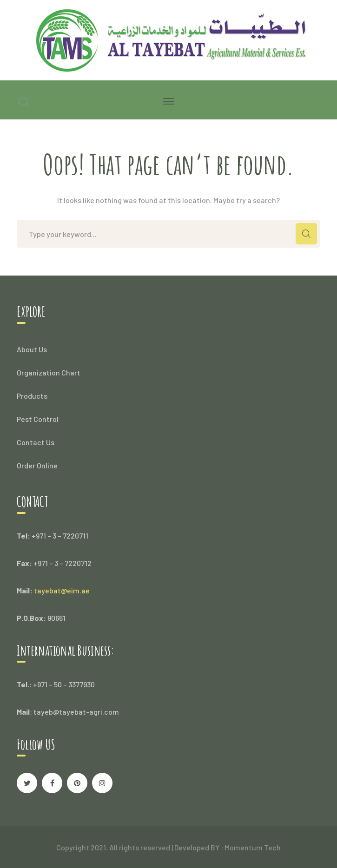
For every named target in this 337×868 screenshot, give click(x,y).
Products (32, 396)
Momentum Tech (253, 847)
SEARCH (306, 234)
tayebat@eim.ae (62, 590)
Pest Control (38, 419)
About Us (32, 349)
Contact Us (36, 442)
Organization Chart (49, 372)
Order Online (37, 465)
